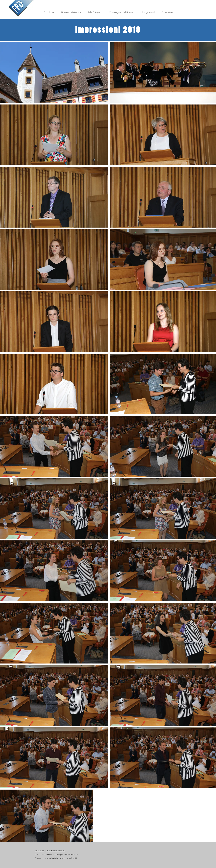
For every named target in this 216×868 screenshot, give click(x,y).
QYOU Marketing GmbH (65, 858)
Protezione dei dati (56, 850)
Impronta (39, 850)
